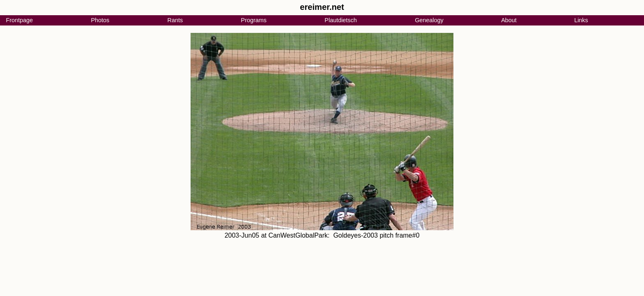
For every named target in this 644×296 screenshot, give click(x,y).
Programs (254, 20)
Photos (100, 20)
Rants (175, 20)
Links (581, 20)
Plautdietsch (340, 20)
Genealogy (429, 20)
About (509, 20)
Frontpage (19, 20)
